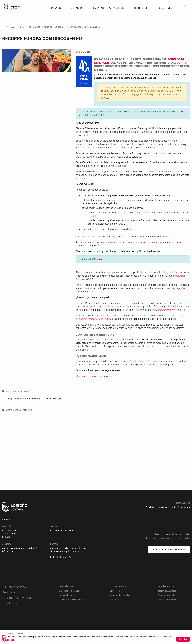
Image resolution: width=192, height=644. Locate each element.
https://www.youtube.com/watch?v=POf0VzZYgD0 (35, 399)
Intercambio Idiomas (69, 595)
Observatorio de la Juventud (72, 600)
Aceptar (183, 639)
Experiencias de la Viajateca (72, 591)
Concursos (115, 591)
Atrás (8, 27)
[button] (55, 7)
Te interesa (10, 603)
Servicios (9, 592)
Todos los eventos (118, 586)
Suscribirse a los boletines (169, 550)
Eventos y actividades (18, 598)
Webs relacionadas (68, 586)
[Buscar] (185, 7)
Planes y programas (167, 600)
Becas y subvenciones (168, 595)
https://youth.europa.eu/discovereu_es (96, 376)
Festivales (114, 600)
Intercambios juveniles (120, 595)
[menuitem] (150, 507)
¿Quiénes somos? (15, 587)
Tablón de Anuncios (167, 591)
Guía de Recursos (166, 586)
